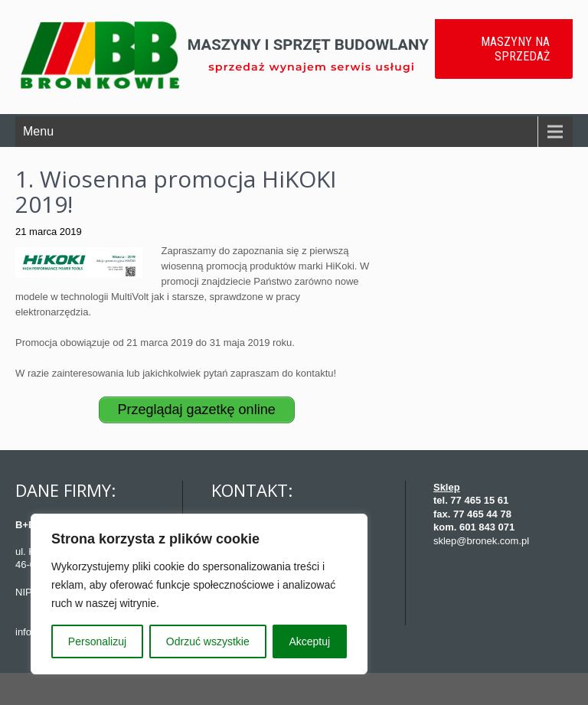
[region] (199, 594)
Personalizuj (97, 641)
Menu (38, 131)
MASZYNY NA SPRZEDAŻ (515, 49)
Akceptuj (309, 641)
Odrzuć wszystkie (208, 641)
